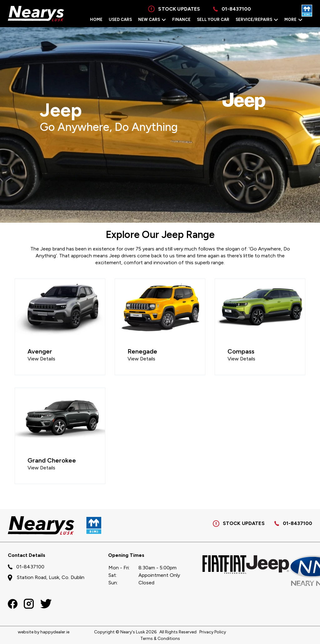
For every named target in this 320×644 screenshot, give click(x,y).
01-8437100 (297, 523)
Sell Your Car (213, 20)
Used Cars (120, 20)
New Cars (152, 20)
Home (96, 20)
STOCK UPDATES (239, 524)
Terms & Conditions (160, 639)
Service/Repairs (257, 20)
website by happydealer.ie (44, 632)
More (293, 20)
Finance (181, 20)
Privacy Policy (213, 632)
